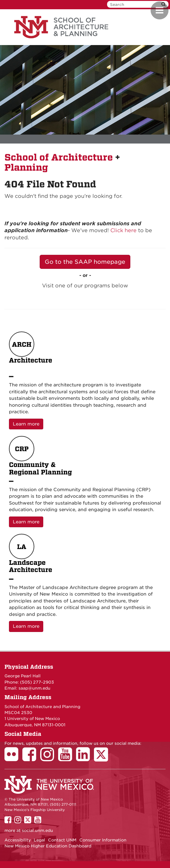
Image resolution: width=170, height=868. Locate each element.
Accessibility (18, 840)
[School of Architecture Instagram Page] (49, 758)
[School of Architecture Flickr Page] (13, 758)
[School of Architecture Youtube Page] (67, 758)
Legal (39, 840)
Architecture (31, 351)
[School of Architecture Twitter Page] (103, 758)
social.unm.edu (37, 830)
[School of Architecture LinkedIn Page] (85, 758)
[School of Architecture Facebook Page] (31, 758)
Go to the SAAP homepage (85, 262)
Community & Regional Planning (40, 456)
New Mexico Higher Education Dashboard (48, 846)
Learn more (28, 424)
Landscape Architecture (31, 554)
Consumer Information (103, 840)
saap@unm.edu (34, 688)
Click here (123, 230)
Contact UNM (62, 840)
